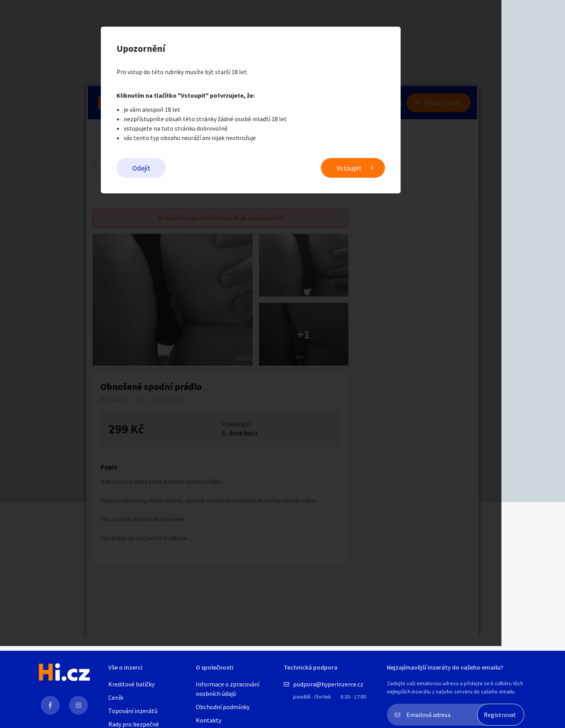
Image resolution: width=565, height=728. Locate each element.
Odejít (173, 169)
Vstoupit (381, 169)
